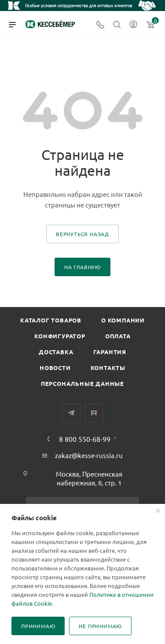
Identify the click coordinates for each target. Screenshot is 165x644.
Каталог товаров (51, 320)
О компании (123, 320)
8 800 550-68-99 (85, 439)
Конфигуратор (60, 336)
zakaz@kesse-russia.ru (89, 455)
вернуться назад (82, 234)
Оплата (118, 336)
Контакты (108, 368)
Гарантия (110, 352)
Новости (55, 368)
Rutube (94, 413)
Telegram (71, 413)
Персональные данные (82, 383)
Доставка (56, 352)
